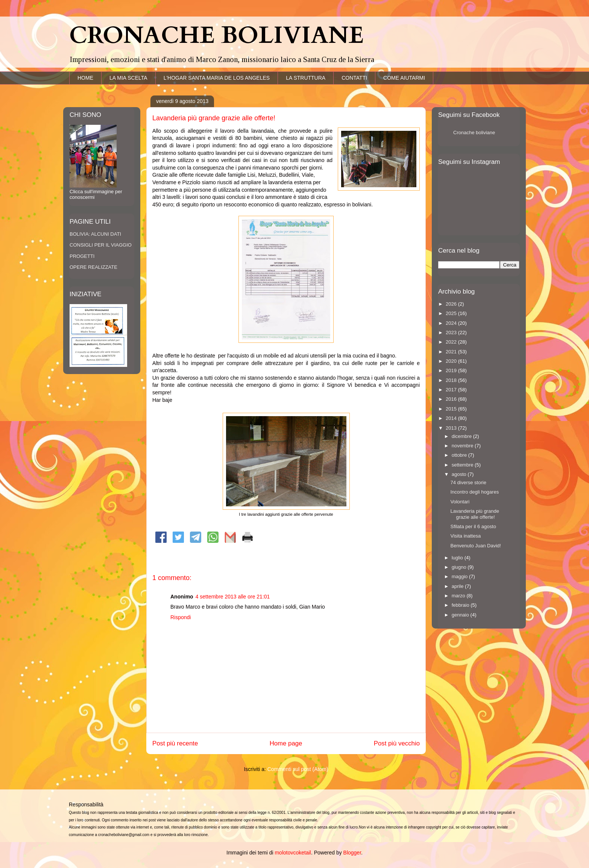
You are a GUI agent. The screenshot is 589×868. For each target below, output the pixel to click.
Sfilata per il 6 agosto (473, 526)
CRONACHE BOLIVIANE (216, 36)
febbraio (461, 605)
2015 (452, 409)
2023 (452, 333)
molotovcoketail (293, 853)
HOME (85, 78)
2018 (452, 380)
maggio (460, 576)
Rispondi (181, 617)
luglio (458, 558)
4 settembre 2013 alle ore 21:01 (233, 597)
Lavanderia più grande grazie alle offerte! (474, 514)
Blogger (352, 853)
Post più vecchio (397, 743)
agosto (460, 474)
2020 (452, 361)
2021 (452, 352)
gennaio (461, 615)
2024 (452, 323)
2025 (452, 313)
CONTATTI (354, 78)
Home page (286, 743)
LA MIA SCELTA (128, 78)
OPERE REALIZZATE (93, 267)
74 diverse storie (468, 482)
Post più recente (175, 743)
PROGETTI (82, 256)
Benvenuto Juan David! (475, 546)
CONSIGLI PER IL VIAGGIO (101, 245)
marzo (459, 596)
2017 (452, 390)
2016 (452, 399)
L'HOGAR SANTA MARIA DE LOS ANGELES (217, 78)
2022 (452, 342)
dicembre (462, 436)
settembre (463, 465)
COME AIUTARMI (404, 78)
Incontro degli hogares (474, 492)
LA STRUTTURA (306, 78)
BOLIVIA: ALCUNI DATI (95, 234)
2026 (452, 304)
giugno (460, 567)
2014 (452, 418)
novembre (463, 446)
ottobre (460, 455)
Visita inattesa (465, 536)
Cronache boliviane (474, 133)
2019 (452, 370)
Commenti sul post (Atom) (298, 769)
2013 (452, 428)
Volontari (460, 502)
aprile (458, 586)
